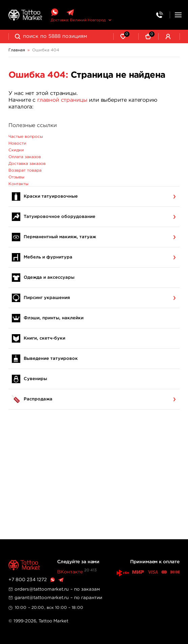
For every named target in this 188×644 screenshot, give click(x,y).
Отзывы (16, 177)
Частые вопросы (26, 137)
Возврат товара (25, 170)
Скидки (16, 150)
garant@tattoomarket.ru (42, 598)
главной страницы (62, 100)
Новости (17, 143)
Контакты (18, 184)
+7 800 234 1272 (28, 580)
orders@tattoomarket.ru (42, 589)
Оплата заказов (25, 157)
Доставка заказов (27, 164)
